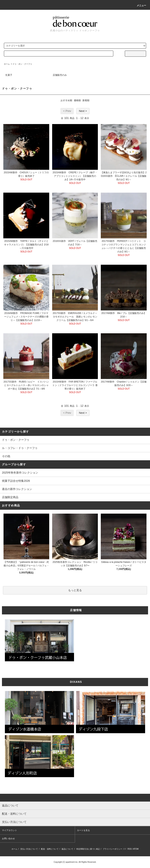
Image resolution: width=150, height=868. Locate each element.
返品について (67, 849)
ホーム (7, 64)
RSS (130, 849)
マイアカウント (9, 830)
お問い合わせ (8, 839)
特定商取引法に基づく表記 (88, 849)
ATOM (136, 849)
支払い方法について (29, 849)
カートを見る (83, 830)
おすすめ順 (66, 100)
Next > (83, 111)
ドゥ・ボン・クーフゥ (22, 64)
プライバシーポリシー (112, 849)
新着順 (86, 100)
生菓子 (9, 75)
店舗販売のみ (60, 75)
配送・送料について (50, 849)
